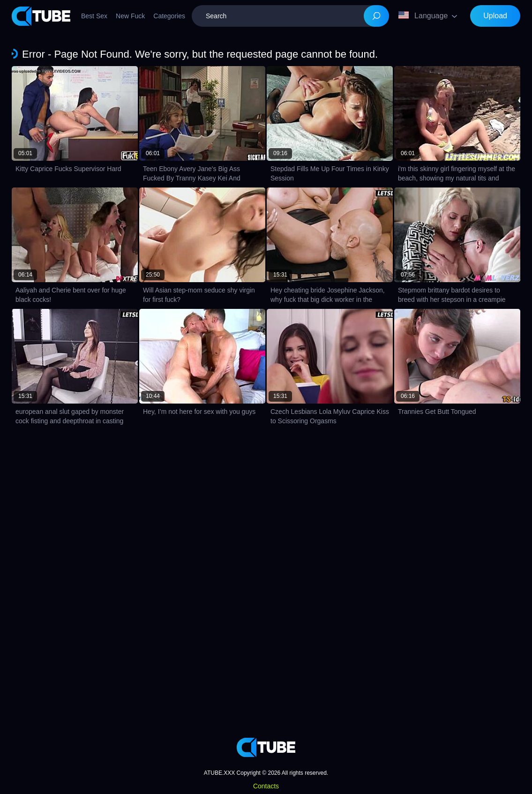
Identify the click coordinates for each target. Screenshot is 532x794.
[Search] (376, 16)
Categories (169, 16)
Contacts (266, 786)
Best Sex (94, 16)
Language (423, 15)
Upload (495, 16)
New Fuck (130, 16)
